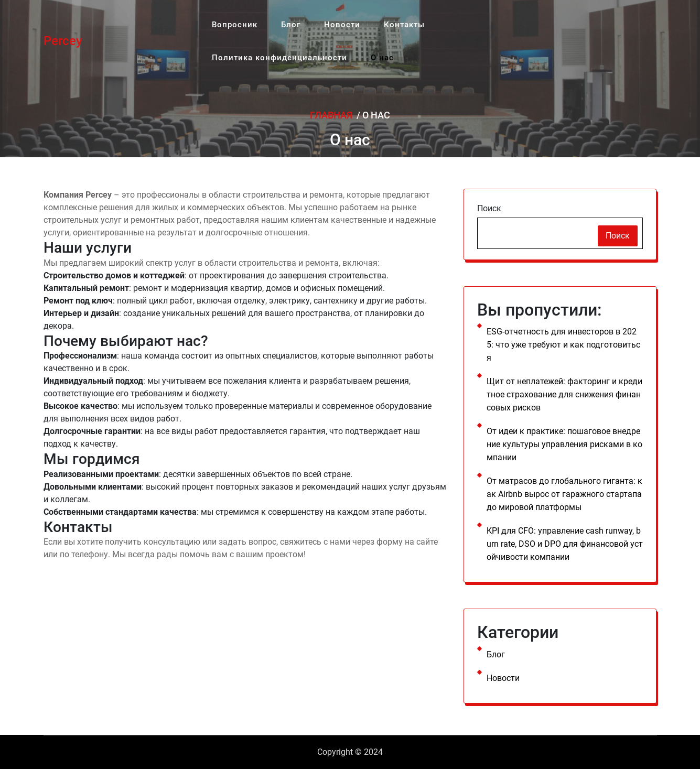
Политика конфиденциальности (276, 49)
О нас (373, 49)
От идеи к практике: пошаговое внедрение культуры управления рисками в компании (564, 444)
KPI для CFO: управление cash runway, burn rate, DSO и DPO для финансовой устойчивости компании (565, 544)
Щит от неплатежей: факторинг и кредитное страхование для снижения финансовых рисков (564, 394)
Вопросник (231, 21)
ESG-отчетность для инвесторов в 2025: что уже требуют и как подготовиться (563, 345)
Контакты (384, 21)
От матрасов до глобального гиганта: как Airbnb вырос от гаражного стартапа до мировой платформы (564, 494)
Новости (327, 21)
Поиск (489, 208)
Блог (282, 21)
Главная (331, 115)
